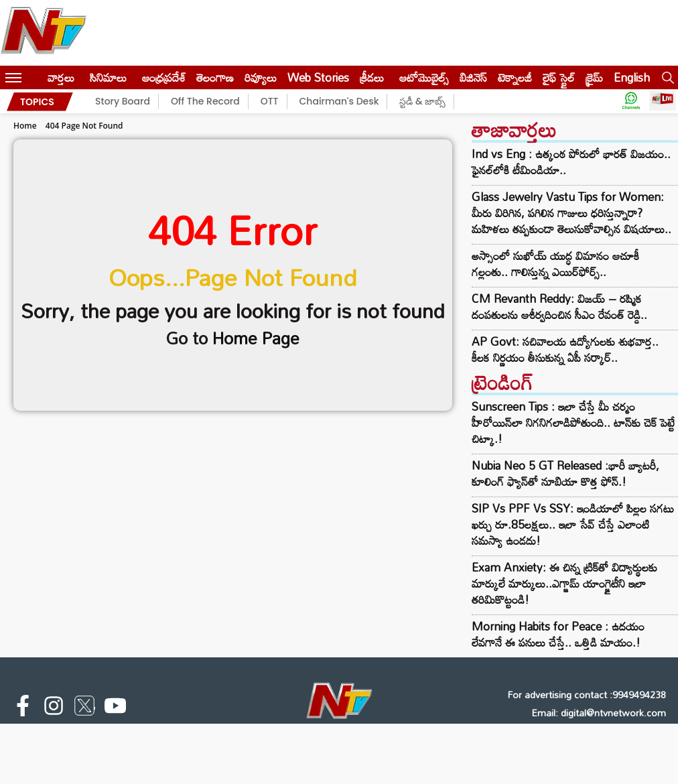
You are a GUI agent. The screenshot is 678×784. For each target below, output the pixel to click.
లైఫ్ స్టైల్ (559, 77)
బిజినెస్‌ (473, 77)
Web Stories (318, 77)
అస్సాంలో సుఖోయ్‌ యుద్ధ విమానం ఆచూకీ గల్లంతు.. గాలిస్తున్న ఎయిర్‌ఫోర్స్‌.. (555, 264)
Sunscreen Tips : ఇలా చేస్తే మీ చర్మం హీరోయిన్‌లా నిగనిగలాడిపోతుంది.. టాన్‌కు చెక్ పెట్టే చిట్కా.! (573, 422)
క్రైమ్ (594, 77)
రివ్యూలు (261, 77)
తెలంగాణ (215, 77)
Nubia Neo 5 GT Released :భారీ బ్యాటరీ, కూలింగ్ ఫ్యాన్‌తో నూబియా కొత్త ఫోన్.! (565, 473)
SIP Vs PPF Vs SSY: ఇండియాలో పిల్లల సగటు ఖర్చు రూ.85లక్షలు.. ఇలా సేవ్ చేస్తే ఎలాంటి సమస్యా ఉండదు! (573, 524)
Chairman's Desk (339, 101)
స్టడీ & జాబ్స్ (422, 101)
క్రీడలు (372, 77)
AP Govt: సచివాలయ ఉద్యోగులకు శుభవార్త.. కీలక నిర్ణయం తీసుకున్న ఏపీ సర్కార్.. (565, 350)
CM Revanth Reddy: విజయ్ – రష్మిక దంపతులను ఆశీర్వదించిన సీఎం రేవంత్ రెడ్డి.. (559, 307)
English (632, 77)
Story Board (123, 101)
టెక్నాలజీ (515, 77)
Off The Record (205, 101)
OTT (270, 101)
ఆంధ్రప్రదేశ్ (164, 77)
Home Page (256, 338)
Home (25, 126)
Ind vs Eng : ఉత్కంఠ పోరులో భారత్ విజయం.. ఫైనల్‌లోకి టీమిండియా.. (571, 162)
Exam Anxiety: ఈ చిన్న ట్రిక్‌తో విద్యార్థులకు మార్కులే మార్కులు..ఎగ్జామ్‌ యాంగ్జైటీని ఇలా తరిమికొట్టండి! (564, 583)
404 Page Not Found (84, 126)
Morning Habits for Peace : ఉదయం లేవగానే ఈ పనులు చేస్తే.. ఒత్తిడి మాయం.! (558, 634)
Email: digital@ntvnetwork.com (599, 713)
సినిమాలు (108, 77)
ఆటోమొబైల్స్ (424, 77)
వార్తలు (61, 77)
